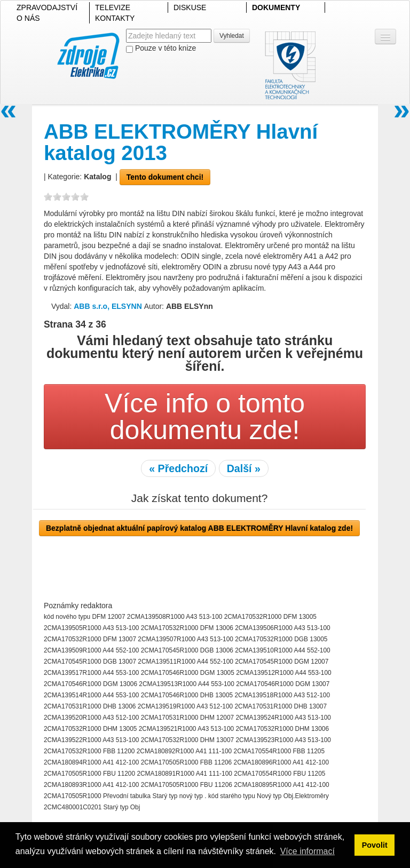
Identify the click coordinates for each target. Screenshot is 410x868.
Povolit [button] (375, 845)
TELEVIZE (113, 7)
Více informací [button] (307, 851)
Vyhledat (232, 36)
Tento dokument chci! (165, 177)
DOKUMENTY (276, 7)
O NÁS (28, 18)
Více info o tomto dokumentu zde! (205, 417)
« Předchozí (178, 468)
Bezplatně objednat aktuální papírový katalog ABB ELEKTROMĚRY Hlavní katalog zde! (199, 528)
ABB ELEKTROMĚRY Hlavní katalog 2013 (181, 142)
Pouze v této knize (161, 48)
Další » (244, 468)
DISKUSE (190, 7)
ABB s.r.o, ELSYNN (109, 306)
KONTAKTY (115, 18)
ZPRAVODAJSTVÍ (47, 7)
